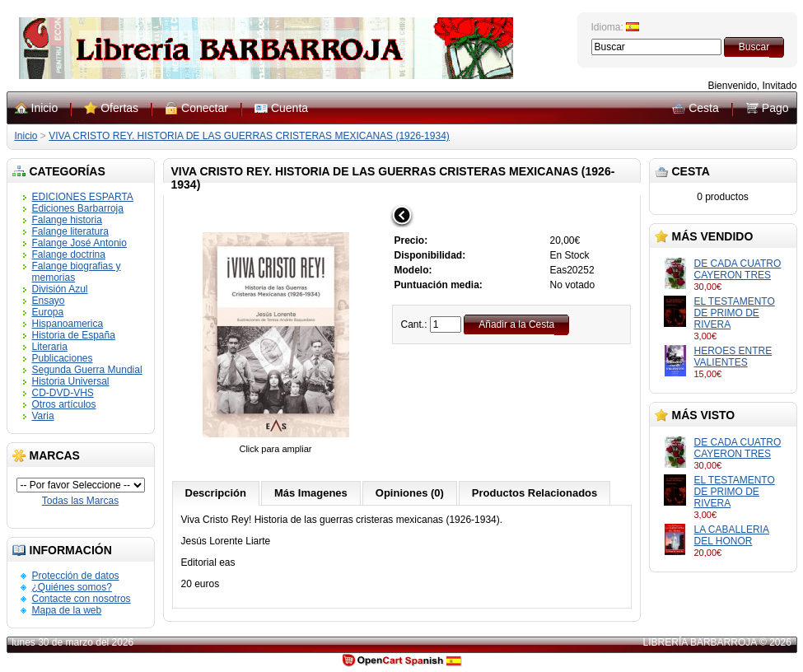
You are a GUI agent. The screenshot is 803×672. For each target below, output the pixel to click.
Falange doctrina (69, 254)
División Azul (60, 289)
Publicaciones (63, 358)
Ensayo (49, 301)
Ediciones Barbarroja (78, 208)
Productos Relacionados (535, 493)
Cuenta (289, 108)
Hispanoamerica (68, 324)
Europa (48, 312)
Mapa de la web (67, 610)
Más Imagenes (311, 493)
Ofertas (119, 108)
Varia (43, 416)
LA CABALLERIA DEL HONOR (732, 535)
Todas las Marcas (80, 501)
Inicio (45, 108)
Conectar (205, 108)
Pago (775, 108)
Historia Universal (71, 381)
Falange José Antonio (79, 243)
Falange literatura (70, 231)
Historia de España (74, 335)
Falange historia (67, 220)
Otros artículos (64, 404)
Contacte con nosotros (82, 599)
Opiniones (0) (410, 493)
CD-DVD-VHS (63, 393)
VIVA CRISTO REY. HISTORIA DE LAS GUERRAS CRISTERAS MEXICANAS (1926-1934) (249, 136)
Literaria (50, 347)
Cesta (704, 108)
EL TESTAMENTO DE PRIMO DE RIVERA (735, 313)
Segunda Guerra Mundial (87, 370)
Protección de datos (76, 576)
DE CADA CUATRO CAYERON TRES (738, 269)
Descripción (216, 493)
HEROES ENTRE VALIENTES (733, 357)
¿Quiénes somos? (72, 587)
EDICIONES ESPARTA (83, 197)
